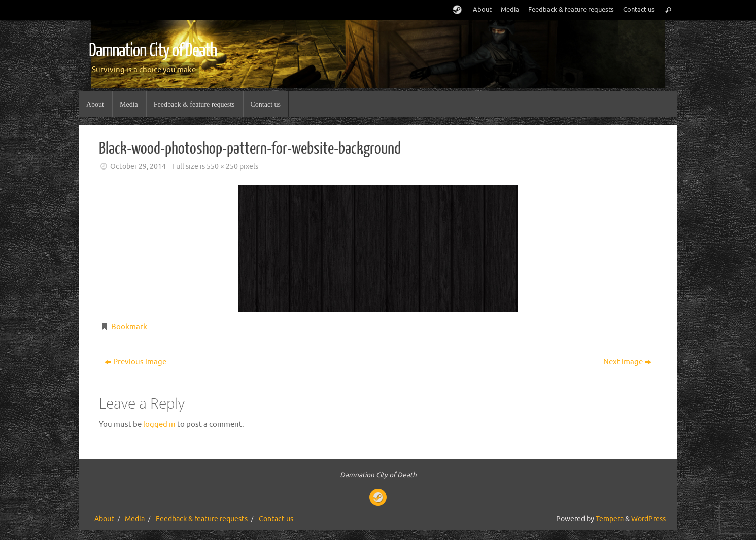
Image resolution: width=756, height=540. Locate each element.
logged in (159, 425)
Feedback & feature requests (571, 10)
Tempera (610, 519)
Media (510, 10)
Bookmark (129, 327)
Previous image (135, 362)
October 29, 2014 (138, 167)
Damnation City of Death (153, 51)
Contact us (639, 10)
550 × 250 (222, 167)
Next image (627, 362)
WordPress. (649, 519)
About (482, 10)
